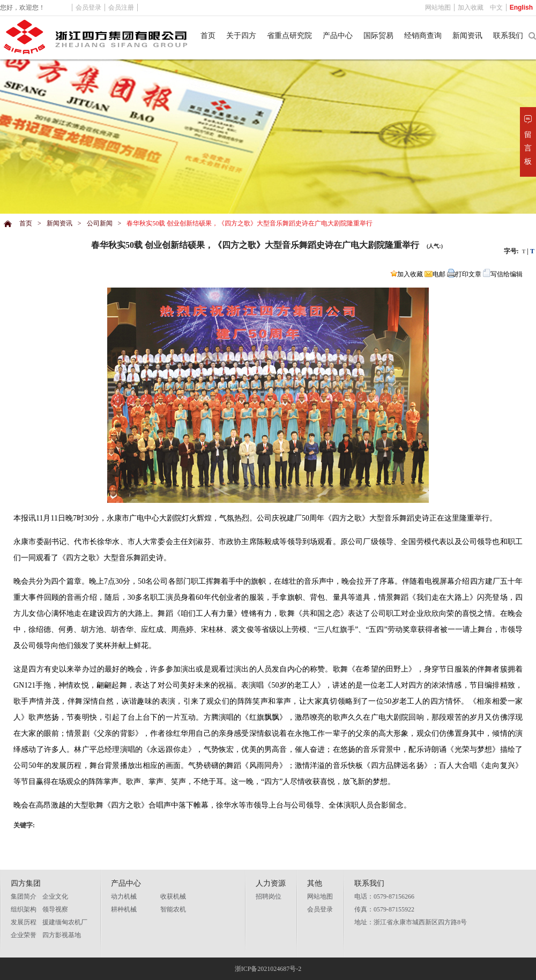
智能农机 (173, 909)
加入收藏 (407, 274)
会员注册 (121, 7)
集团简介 (24, 896)
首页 (208, 36)
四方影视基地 (62, 935)
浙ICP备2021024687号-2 (268, 969)
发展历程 (24, 922)
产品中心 (338, 36)
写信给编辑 (503, 274)
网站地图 (320, 896)
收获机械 (173, 896)
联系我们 (508, 36)
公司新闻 (100, 223)
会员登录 (320, 909)
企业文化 (55, 896)
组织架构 (24, 909)
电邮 (435, 274)
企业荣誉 (24, 935)
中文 (496, 7)
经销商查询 (423, 36)
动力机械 (124, 896)
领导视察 (55, 909)
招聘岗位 (269, 896)
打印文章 (464, 274)
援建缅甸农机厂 (65, 922)
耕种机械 (124, 909)
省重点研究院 (289, 36)
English (521, 7)
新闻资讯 (467, 36)
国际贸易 (378, 36)
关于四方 (241, 36)
